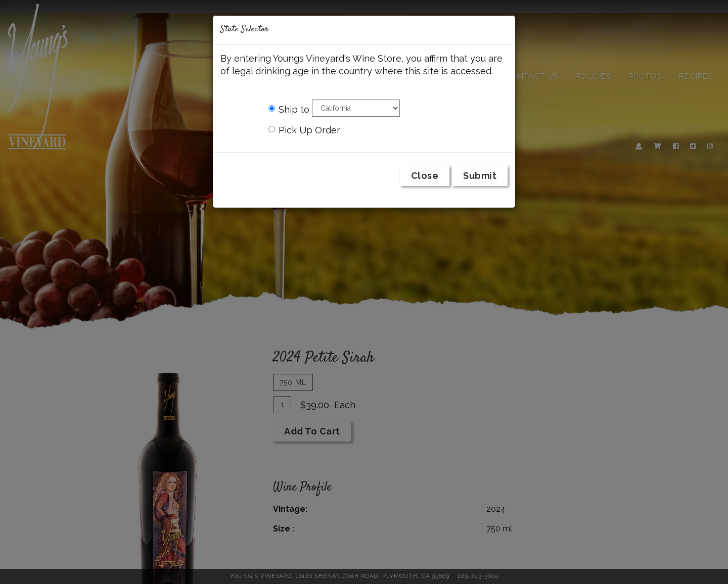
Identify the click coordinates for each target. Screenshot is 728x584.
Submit (480, 176)
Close (425, 176)
